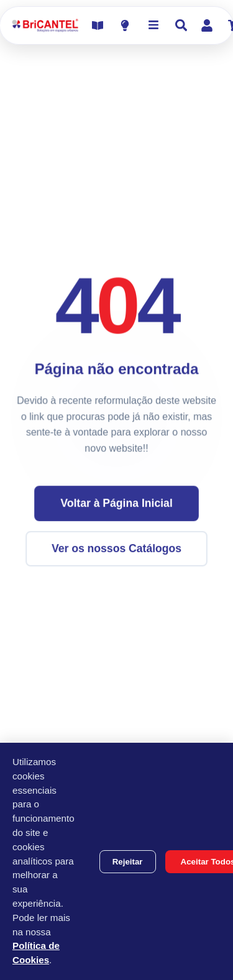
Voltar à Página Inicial (116, 504)
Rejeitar (128, 862)
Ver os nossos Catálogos (116, 550)
